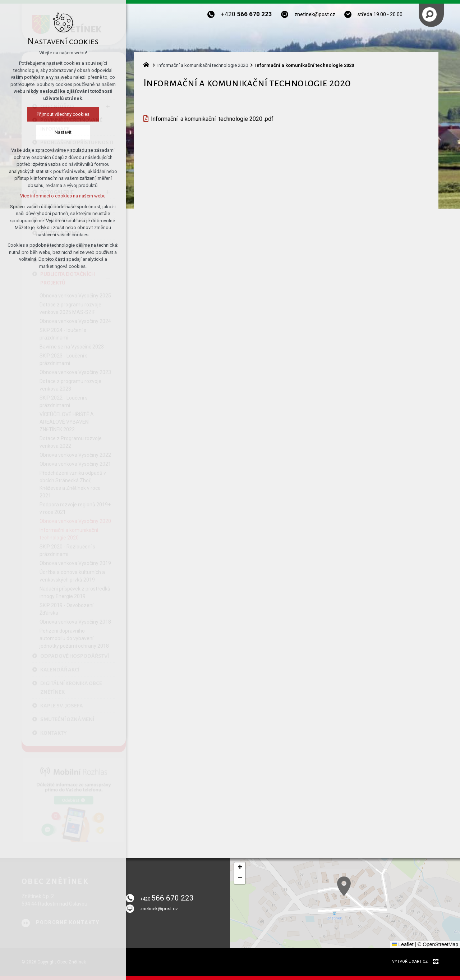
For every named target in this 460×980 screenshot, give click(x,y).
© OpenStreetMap (438, 944)
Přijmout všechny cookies (62, 114)
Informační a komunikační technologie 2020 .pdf (212, 119)
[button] (399, 920)
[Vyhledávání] (429, 14)
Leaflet (403, 944)
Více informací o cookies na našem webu (61, 196)
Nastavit (62, 132)
